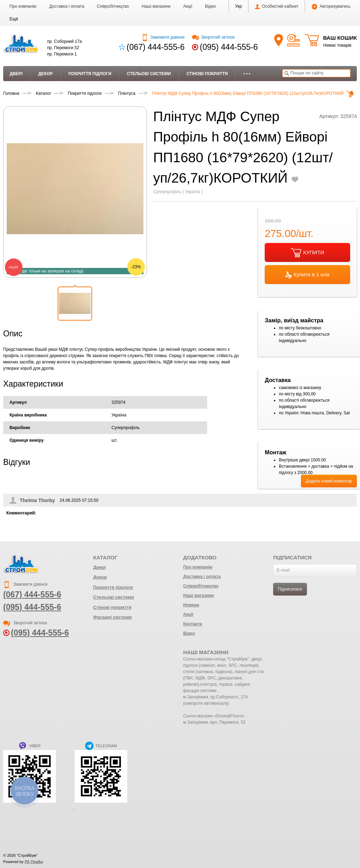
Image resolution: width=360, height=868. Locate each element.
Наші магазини (156, 6)
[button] (14, 19)
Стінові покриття (207, 74)
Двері (16, 74)
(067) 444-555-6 (156, 47)
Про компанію (23, 6)
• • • (247, 74)
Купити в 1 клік (307, 275)
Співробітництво (113, 6)
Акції (188, 6)
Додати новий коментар (329, 481)
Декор (46, 74)
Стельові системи (149, 74)
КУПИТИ (307, 253)
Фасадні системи (112, 617)
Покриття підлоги (90, 74)
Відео (210, 6)
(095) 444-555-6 (229, 47)
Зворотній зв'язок (213, 37)
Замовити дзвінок (163, 37)
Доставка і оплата (67, 6)
